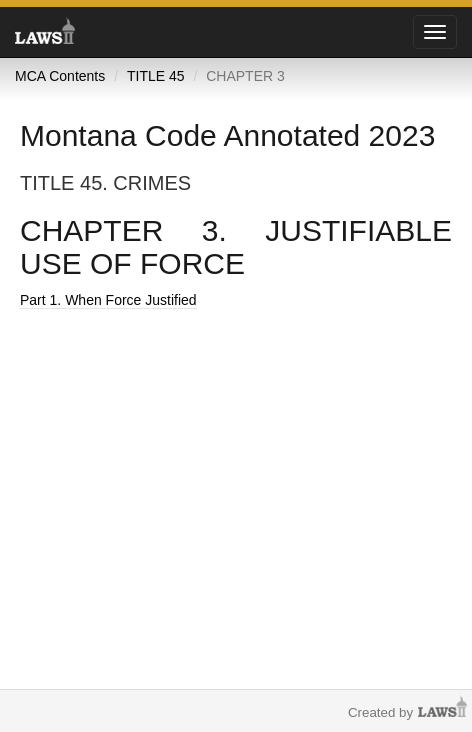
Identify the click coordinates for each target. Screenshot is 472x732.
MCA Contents (60, 76)
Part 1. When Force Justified (108, 300)
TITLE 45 (156, 76)
